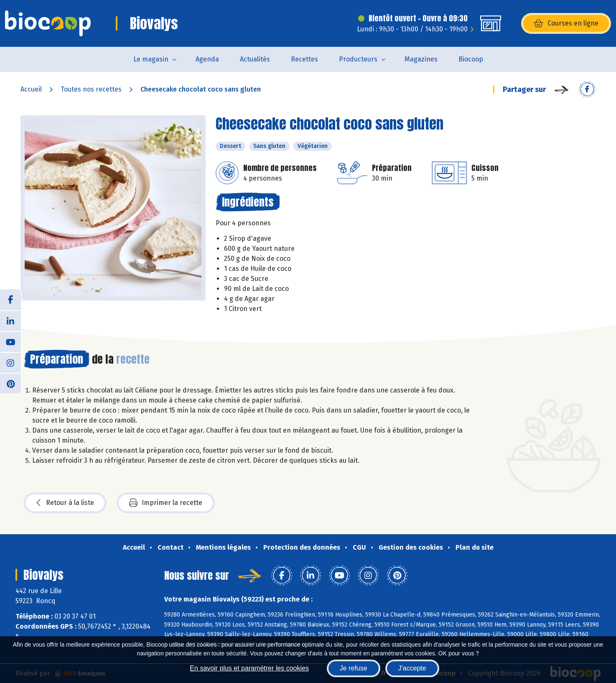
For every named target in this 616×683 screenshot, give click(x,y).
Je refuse (354, 668)
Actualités (255, 59)
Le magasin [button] (151, 59)
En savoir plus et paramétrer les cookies (249, 668)
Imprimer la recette (166, 503)
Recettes (304, 59)
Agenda (207, 59)
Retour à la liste (65, 503)
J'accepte (412, 668)
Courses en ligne (566, 23)
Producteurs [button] (358, 59)
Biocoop (471, 59)
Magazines (421, 59)
